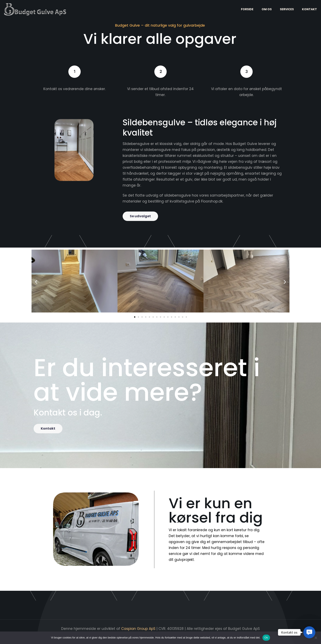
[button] (36, 282)
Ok (266, 638)
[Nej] (316, 638)
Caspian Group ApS (139, 629)
